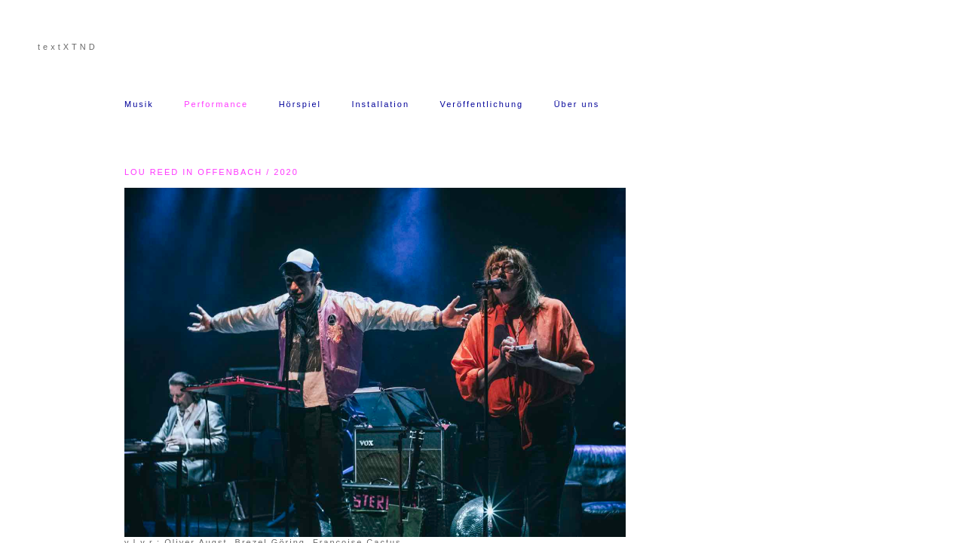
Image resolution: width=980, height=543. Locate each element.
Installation (380, 104)
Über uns (579, 104)
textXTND (68, 47)
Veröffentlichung (481, 104)
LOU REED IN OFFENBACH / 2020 (211, 172)
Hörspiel (300, 104)
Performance (216, 104)
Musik (139, 104)
